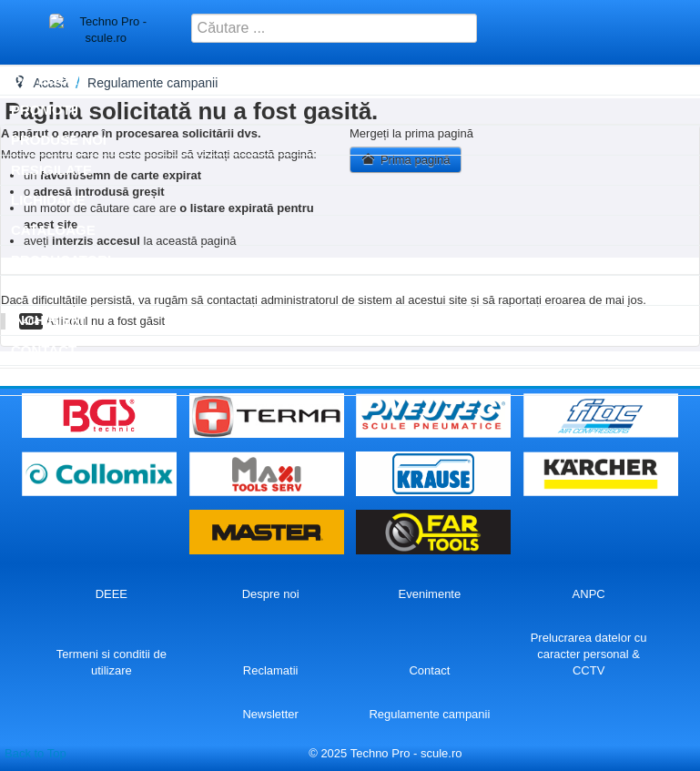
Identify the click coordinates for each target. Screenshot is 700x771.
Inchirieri (48, 320)
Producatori (61, 260)
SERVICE (41, 290)
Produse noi (59, 140)
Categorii (48, 80)
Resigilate (51, 170)
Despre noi (271, 594)
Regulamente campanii (429, 714)
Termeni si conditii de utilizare (112, 662)
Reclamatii (271, 670)
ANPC (589, 594)
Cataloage (53, 230)
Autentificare (66, 380)
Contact (44, 350)
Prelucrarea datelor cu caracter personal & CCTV (589, 654)
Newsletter (270, 714)
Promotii (45, 110)
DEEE (112, 594)
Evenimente (430, 594)
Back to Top (36, 753)
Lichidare (48, 200)
